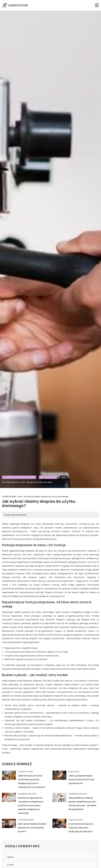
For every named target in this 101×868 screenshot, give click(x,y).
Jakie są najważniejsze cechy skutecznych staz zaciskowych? (81, 779)
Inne (64, 477)
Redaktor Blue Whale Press (20, 477)
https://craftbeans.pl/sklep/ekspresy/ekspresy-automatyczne (33, 596)
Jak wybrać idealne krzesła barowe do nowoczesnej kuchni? (32, 828)
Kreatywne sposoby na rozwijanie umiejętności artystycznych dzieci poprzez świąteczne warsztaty (31, 805)
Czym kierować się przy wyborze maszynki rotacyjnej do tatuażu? (81, 828)
